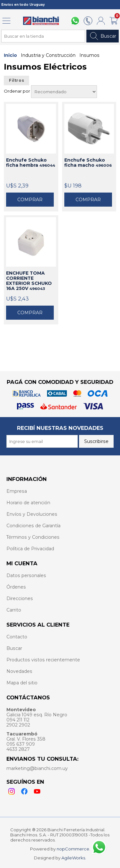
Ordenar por (17, 91)
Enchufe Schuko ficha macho (88, 163)
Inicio (10, 55)
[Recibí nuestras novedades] (42, 441)
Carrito (14, 610)
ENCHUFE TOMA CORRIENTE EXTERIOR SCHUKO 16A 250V (29, 281)
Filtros (16, 80)
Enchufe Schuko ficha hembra (31, 163)
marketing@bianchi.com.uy (37, 768)
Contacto (17, 637)
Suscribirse (96, 441)
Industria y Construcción (48, 55)
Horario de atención (28, 503)
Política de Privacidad (30, 549)
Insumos (89, 55)
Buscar (103, 36)
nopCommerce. (73, 849)
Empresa (17, 491)
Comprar (30, 200)
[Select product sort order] (64, 92)
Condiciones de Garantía (33, 526)
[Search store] (43, 36)
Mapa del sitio (22, 683)
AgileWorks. (74, 858)
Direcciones (20, 598)
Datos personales (26, 575)
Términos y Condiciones (33, 537)
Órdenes (16, 587)
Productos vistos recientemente (43, 660)
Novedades (19, 671)
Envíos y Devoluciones (32, 514)
